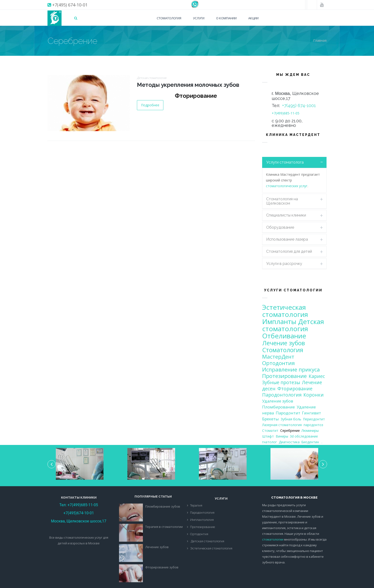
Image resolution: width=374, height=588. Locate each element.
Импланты (279, 321)
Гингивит (312, 413)
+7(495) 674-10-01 (70, 5)
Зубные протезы (281, 382)
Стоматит (270, 431)
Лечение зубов (283, 343)
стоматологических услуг (287, 186)
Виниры (282, 436)
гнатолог (270, 442)
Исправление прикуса (291, 369)
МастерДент (278, 357)
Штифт (268, 436)
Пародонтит (288, 413)
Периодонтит (314, 419)
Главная (320, 40)
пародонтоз (313, 425)
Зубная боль (291, 419)
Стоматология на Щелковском (282, 201)
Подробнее (150, 105)
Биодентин (310, 442)
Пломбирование (278, 407)
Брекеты (270, 419)
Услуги (199, 18)
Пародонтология (282, 395)
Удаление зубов (278, 401)
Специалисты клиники (286, 215)
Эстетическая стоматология (285, 311)
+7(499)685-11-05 (286, 113)
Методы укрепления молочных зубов (188, 85)
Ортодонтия (278, 363)
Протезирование (284, 376)
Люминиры (310, 431)
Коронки (314, 395)
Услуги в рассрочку (284, 264)
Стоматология (169, 18)
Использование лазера (287, 239)
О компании (226, 18)
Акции (253, 18)
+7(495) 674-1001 (299, 106)
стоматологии (273, 539)
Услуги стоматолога (285, 162)
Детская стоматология (152, 78)
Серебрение (290, 431)
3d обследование (304, 436)
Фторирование (295, 389)
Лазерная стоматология (282, 425)
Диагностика (289, 442)
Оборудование (280, 227)
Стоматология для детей (289, 251)
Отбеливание (284, 336)
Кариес (317, 376)
